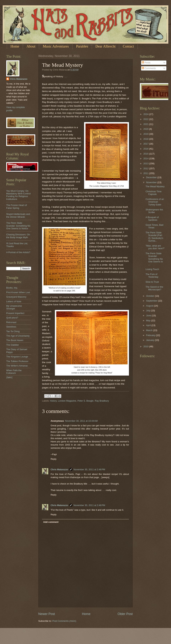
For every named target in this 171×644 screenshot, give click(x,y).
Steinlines (11, 327)
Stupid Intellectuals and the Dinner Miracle (18, 215)
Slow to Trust (152, 282)
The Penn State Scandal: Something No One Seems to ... (154, 259)
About (31, 46)
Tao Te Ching (13, 331)
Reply (54, 459)
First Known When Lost (18, 292)
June (149, 316)
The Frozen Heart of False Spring (16, 206)
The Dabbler (13, 345)
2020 (146, 129)
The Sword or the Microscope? (154, 288)
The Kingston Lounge (17, 357)
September (152, 301)
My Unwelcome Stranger (14, 307)
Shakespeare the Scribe (154, 211)
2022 (146, 119)
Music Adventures (56, 46)
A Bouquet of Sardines (152, 219)
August (150, 306)
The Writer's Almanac (17, 366)
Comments (149, 68)
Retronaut (11, 322)
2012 (146, 168)
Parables (82, 46)
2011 (146, 173)
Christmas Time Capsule (153, 193)
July (148, 311)
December (152, 177)
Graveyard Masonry (16, 297)
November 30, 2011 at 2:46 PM (89, 469)
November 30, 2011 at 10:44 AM (81, 421)
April (149, 325)
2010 (146, 346)
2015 (146, 154)
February (151, 335)
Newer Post (47, 614)
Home (15, 46)
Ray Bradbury (102, 401)
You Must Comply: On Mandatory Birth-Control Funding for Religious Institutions (18, 195)
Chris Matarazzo (59, 469)
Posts (146, 63)
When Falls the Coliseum (14, 372)
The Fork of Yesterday (152, 276)
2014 (146, 159)
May (149, 320)
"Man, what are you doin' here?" (155, 247)
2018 (146, 139)
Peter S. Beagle (85, 401)
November (152, 182)
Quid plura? (12, 318)
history (53, 401)
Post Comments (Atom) (64, 621)
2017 (146, 144)
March (150, 330)
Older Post (125, 614)
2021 (146, 124)
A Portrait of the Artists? (18, 252)
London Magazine (67, 401)
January (150, 340)
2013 (146, 163)
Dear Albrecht (106, 46)
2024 (146, 114)
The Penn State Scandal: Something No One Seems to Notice (18, 226)
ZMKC (9, 377)
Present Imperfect (15, 313)
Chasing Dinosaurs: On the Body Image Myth (18, 236)
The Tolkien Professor (17, 361)
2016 (146, 149)
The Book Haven (15, 340)
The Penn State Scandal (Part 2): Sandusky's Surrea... (154, 237)
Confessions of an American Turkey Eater (155, 202)
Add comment (51, 522)
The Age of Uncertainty (18, 336)
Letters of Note (14, 301)
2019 (146, 134)
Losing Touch (152, 269)
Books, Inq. (12, 288)
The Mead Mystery (155, 186)
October (150, 296)
